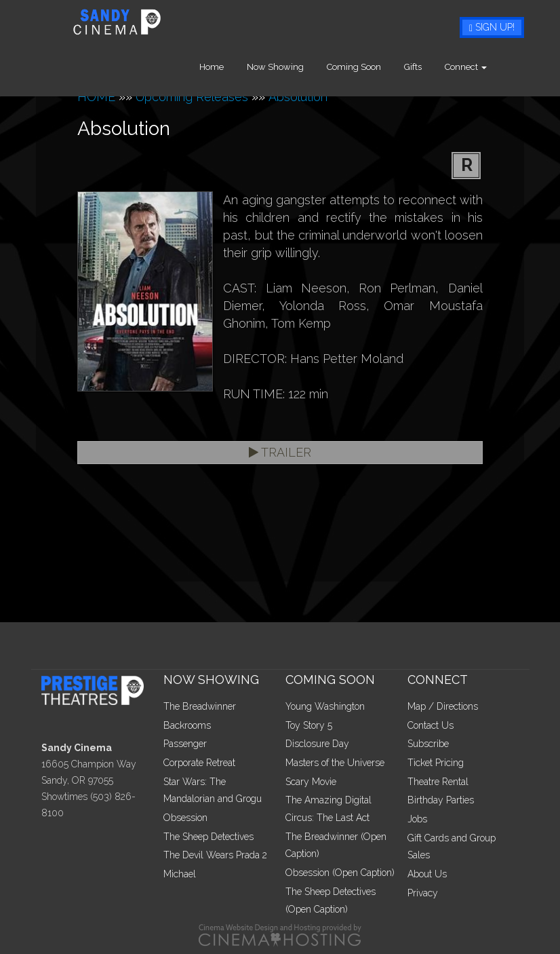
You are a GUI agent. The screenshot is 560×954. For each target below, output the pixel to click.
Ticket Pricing (436, 763)
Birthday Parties (441, 800)
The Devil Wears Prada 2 (215, 855)
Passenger (185, 744)
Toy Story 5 (309, 725)
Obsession (185, 818)
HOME (96, 97)
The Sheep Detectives (208, 837)
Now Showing (295, 67)
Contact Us (431, 725)
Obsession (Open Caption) (340, 873)
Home (231, 67)
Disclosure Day (317, 744)
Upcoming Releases (192, 97)
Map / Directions (443, 706)
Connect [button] (485, 67)
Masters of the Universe (335, 763)
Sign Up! (492, 27)
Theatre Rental (438, 782)
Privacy (423, 893)
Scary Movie (311, 782)
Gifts (433, 67)
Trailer (280, 452)
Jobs (417, 819)
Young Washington (325, 706)
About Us (427, 874)
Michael (180, 874)
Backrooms (187, 725)
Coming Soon (374, 67)
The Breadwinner (200, 706)
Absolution (298, 97)
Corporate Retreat (199, 763)
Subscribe (428, 744)
